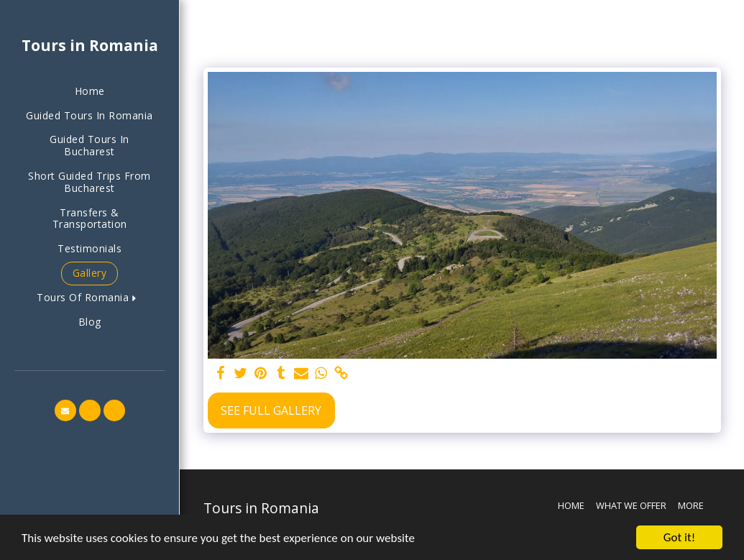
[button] (89, 298)
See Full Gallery (271, 410)
